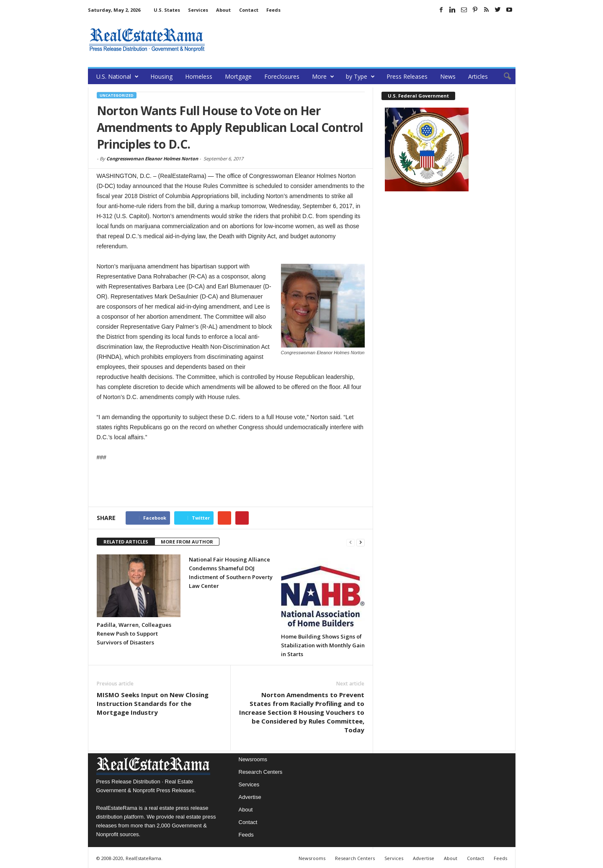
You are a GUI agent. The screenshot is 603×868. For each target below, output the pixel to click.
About (223, 10)
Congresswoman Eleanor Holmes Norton (152, 158)
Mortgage (238, 76)
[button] (503, 77)
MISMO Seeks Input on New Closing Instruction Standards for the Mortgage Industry (153, 703)
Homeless (199, 76)
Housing (161, 76)
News (448, 76)
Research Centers (261, 772)
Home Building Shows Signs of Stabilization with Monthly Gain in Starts (323, 645)
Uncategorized (117, 95)
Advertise (250, 797)
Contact (249, 10)
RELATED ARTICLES (126, 542)
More (323, 76)
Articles (478, 76)
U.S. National (117, 76)
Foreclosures (282, 76)
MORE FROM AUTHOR (187, 542)
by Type (360, 76)
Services (198, 10)
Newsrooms (253, 759)
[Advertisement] (363, 40)
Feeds (273, 10)
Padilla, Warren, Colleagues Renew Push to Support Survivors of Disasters (134, 634)
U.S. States (167, 10)
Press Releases (407, 76)
